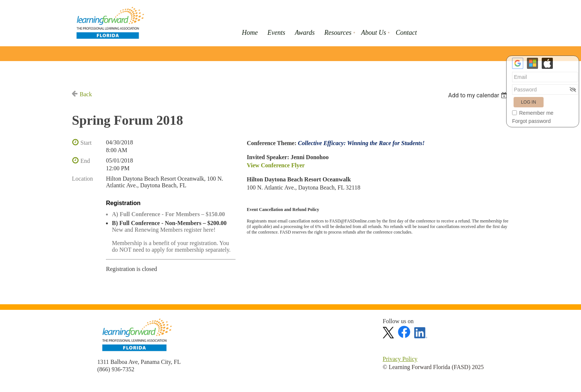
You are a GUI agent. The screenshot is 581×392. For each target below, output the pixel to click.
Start (86, 143)
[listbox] (479, 95)
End (85, 161)
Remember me (536, 113)
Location (82, 179)
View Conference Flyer (276, 165)
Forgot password (531, 121)
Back (86, 94)
